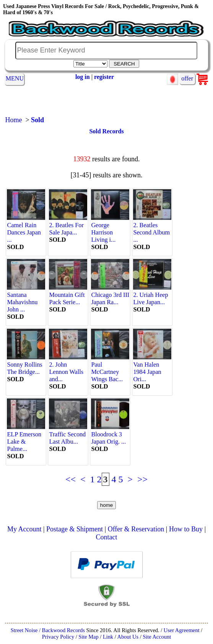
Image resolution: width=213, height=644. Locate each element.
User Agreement (182, 630)
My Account (24, 529)
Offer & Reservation (136, 529)
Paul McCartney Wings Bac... (110, 368)
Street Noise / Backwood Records (48, 630)
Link (108, 637)
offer (187, 78)
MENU (15, 78)
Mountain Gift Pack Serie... (68, 295)
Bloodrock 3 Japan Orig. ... (110, 434)
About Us (128, 637)
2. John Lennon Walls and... (68, 368)
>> (142, 479)
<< (71, 479)
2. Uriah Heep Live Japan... (152, 295)
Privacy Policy (58, 637)
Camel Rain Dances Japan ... (26, 229)
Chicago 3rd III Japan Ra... (110, 295)
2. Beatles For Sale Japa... (68, 225)
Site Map (88, 637)
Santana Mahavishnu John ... (26, 299)
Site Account (157, 637)
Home (13, 120)
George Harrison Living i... (110, 229)
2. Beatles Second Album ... (152, 229)
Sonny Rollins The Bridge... (26, 365)
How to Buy (186, 529)
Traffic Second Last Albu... (68, 434)
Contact (107, 537)
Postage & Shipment (75, 529)
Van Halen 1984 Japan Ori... (152, 368)
